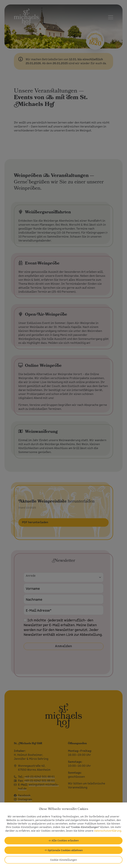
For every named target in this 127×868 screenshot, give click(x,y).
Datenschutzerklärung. (108, 831)
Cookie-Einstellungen (63, 860)
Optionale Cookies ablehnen (65, 850)
